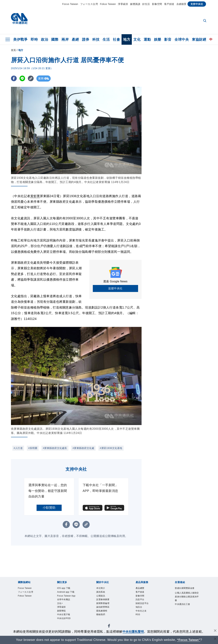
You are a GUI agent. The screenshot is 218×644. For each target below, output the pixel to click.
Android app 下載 (67, 592)
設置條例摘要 (104, 601)
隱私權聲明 (103, 613)
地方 (127, 39)
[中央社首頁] (19, 19)
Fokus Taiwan (108, 4)
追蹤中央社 (115, 288)
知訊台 (139, 609)
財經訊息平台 (143, 605)
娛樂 (157, 39)
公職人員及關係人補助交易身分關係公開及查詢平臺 (187, 597)
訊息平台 (141, 601)
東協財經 (199, 39)
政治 (44, 39)
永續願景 (181, 4)
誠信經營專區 (104, 609)
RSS (138, 617)
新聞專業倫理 (104, 605)
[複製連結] (32, 78)
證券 (86, 39)
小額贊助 (49, 508)
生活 (106, 39)
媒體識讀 (135, 4)
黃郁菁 (35, 196)
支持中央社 (197, 4)
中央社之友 (142, 613)
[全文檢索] (205, 21)
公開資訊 (101, 597)
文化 (137, 39)
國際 (55, 39)
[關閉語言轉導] (215, 639)
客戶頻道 (169, 4)
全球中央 (182, 39)
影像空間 (157, 4)
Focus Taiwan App (68, 597)
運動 (147, 39)
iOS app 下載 (65, 588)
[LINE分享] (23, 78)
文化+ (60, 605)
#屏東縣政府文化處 (83, 448)
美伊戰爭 (20, 39)
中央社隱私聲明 (133, 632)
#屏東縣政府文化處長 (55, 448)
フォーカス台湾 (89, 4)
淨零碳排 (123, 4)
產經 (75, 39)
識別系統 (101, 592)
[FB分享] (14, 78)
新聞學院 (62, 613)
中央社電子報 (65, 617)
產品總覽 (141, 588)
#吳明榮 (33, 448)
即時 (34, 39)
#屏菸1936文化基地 (111, 448)
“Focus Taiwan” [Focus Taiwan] (189, 640)
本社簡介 (101, 588)
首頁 (13, 50)
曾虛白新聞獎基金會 (186, 588)
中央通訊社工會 (184, 606)
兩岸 (65, 39)
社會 (116, 39)
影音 (168, 39)
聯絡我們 (101, 617)
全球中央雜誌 (65, 601)
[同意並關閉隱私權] (215, 631)
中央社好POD (65, 621)
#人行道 (18, 448)
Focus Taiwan (70, 4)
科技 (96, 39)
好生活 (146, 4)
